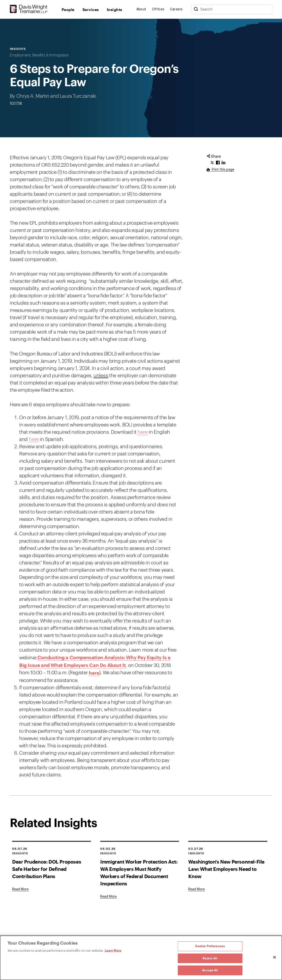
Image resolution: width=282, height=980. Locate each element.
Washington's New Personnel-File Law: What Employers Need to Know (226, 869)
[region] (141, 958)
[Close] (275, 957)
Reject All (210, 958)
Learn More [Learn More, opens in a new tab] (113, 950)
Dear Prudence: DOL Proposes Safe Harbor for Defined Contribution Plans (47, 869)
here (143, 432)
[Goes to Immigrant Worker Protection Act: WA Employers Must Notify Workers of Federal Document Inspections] (108, 897)
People (68, 9)
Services (91, 9)
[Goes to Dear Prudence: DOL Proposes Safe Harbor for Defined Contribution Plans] (20, 889)
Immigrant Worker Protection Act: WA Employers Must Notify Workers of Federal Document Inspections (139, 872)
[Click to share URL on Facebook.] (218, 163)
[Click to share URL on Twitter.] (212, 163)
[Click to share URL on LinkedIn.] (223, 163)
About (141, 9)
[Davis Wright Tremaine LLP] (29, 9)
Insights (115, 9)
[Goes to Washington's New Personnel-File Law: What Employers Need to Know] (197, 889)
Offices (158, 9)
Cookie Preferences (210, 946)
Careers (176, 9)
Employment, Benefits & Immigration (39, 55)
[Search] (196, 9)
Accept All (210, 970)
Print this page (223, 170)
